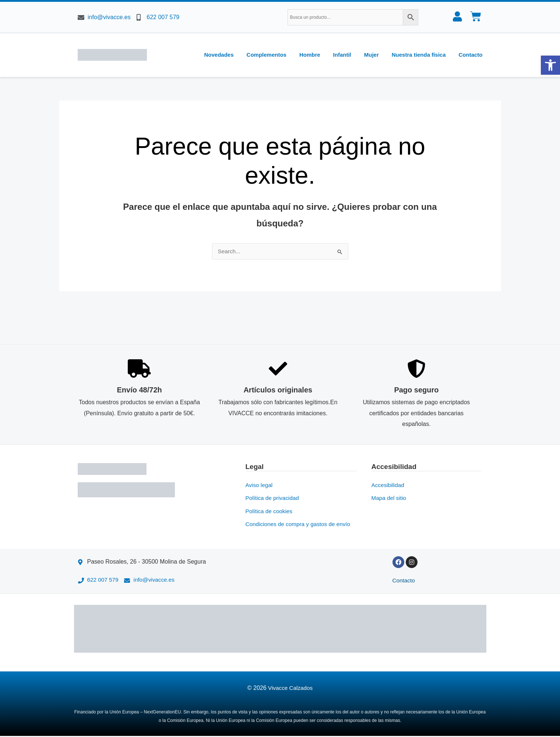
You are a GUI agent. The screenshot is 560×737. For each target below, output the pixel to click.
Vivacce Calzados (290, 689)
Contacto (471, 55)
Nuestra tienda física (419, 55)
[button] (550, 65)
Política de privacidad (274, 498)
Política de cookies (270, 511)
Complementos (267, 55)
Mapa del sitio (390, 498)
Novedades (219, 55)
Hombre (310, 55)
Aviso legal (260, 485)
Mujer (371, 55)
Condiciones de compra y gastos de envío (300, 524)
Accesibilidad (389, 485)
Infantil (342, 55)
